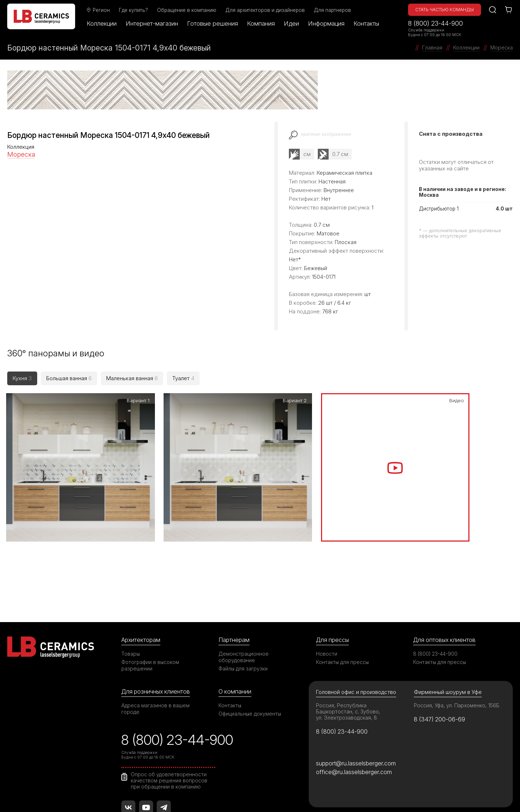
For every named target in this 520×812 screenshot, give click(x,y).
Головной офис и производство (357, 638)
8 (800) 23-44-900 (435, 23)
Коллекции (103, 23)
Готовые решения (214, 23)
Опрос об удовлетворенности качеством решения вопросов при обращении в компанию (169, 728)
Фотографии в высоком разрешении (151, 611)
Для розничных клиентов (157, 637)
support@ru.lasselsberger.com (357, 710)
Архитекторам (141, 585)
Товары (131, 600)
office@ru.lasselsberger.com (354, 719)
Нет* (295, 259)
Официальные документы (250, 660)
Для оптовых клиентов (445, 585)
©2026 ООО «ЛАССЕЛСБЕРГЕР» (48, 794)
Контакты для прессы (343, 608)
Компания (263, 23)
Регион (100, 10)
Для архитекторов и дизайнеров (267, 10)
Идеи (293, 23)
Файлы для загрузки (243, 614)
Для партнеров (334, 10)
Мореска (21, 154)
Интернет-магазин (154, 23)
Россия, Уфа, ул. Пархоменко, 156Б (457, 652)
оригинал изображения (327, 134)
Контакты (368, 23)
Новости (327, 600)
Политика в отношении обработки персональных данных (387, 794)
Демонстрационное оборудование (244, 603)
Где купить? (135, 10)
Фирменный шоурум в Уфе (448, 638)
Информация (328, 23)
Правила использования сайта (159, 794)
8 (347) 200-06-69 (440, 665)
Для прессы (333, 585)
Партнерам (234, 585)
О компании (235, 637)
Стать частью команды (445, 10)
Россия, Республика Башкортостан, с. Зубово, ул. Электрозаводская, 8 (348, 658)
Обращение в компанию (188, 10)
